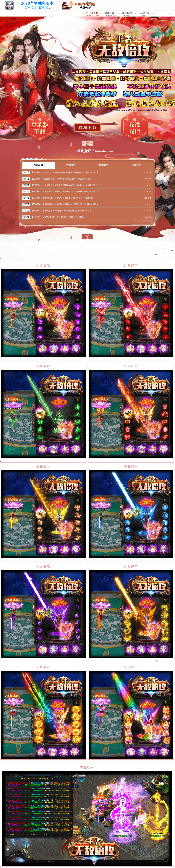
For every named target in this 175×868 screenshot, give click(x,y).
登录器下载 (40, 127)
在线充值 (135, 127)
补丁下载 (87, 127)
